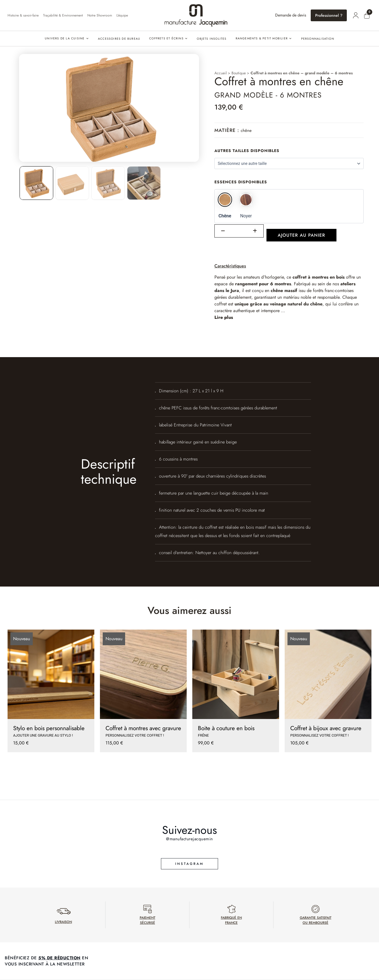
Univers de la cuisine (65, 38)
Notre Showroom (100, 15)
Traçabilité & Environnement (63, 15)
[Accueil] (196, 15)
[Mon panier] (367, 16)
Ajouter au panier (301, 235)
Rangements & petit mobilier (262, 38)
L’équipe (122, 15)
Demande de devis (291, 15)
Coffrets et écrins (166, 38)
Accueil (221, 73)
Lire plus (224, 317)
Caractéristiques (230, 266)
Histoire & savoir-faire (23, 15)
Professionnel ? (329, 15)
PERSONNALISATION (318, 39)
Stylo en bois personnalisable (49, 728)
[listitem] (36, 183)
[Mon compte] (356, 15)
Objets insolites (212, 39)
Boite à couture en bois (226, 728)
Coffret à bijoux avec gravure (326, 728)
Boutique (239, 73)
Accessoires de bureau (119, 39)
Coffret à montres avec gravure (143, 728)
